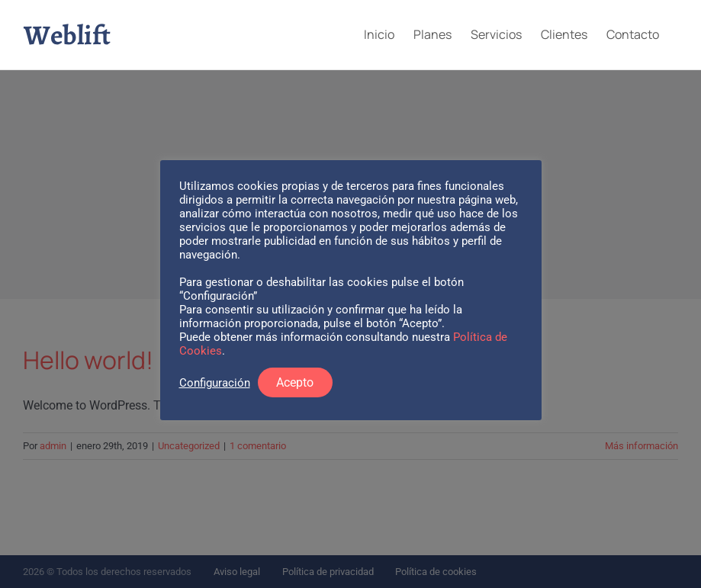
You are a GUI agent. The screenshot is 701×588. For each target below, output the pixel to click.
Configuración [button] (215, 383)
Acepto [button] (295, 382)
